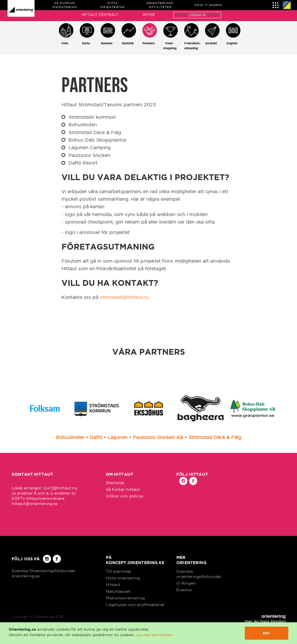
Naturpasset (118, 591)
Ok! (267, 633)
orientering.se (26, 576)
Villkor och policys (125, 496)
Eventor (184, 590)
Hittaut (113, 585)
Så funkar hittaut (123, 489)
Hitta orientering (123, 578)
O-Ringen (186, 583)
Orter (148, 15)
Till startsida (118, 571)
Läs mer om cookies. (154, 635)
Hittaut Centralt (100, 15)
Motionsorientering (125, 598)
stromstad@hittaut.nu (124, 297)
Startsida (115, 483)
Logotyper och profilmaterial (135, 605)
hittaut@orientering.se (35, 504)
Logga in (197, 15)
